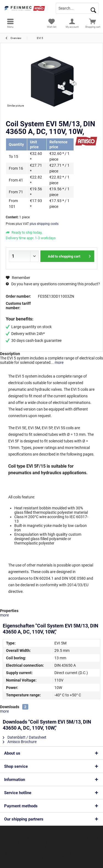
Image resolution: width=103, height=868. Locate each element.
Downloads (10, 707)
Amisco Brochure (20, 742)
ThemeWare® (54, 857)
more (59, 362)
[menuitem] (10, 23)
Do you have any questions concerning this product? (53, 284)
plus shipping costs (44, 224)
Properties (9, 611)
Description (10, 354)
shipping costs (17, 842)
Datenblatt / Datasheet (25, 737)
